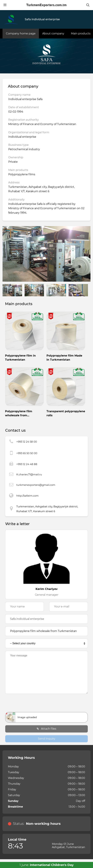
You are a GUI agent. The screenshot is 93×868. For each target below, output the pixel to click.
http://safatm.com (27, 496)
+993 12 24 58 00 (27, 442)
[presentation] (46, 704)
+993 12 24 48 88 (27, 464)
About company (53, 33)
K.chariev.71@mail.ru (29, 474)
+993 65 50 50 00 (27, 453)
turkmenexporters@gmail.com (36, 485)
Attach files (46, 729)
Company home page (21, 33)
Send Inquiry (47, 739)
